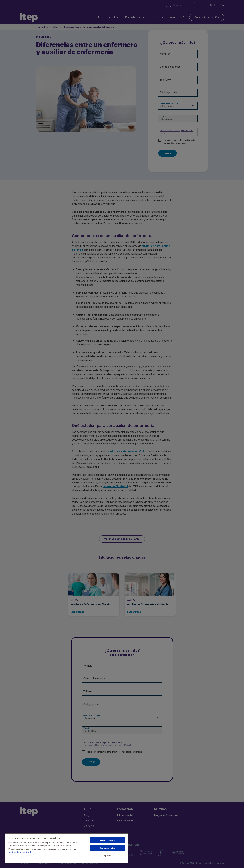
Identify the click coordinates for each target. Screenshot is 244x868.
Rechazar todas (107, 848)
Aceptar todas (107, 840)
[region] (66, 848)
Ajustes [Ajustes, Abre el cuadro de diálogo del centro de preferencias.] (107, 856)
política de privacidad (20, 852)
